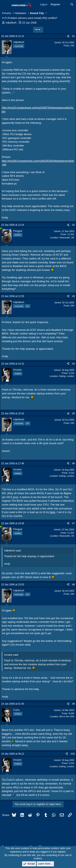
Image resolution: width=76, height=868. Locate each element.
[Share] (68, 36)
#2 (73, 225)
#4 (73, 364)
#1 (73, 36)
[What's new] (65, 4)
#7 (73, 523)
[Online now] (1, 229)
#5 (73, 413)
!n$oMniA (11, 23)
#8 (73, 585)
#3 (73, 296)
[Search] (72, 4)
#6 (73, 463)
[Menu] (6, 5)
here (52, 512)
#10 (73, 754)
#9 (73, 704)
